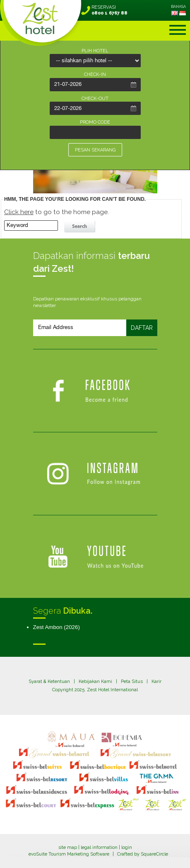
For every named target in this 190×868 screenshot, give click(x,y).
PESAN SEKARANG (95, 150)
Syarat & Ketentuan (49, 681)
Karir (156, 681)
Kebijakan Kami (95, 681)
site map (68, 847)
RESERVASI (109, 10)
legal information (99, 847)
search (81, 227)
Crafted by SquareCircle (143, 854)
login (127, 847)
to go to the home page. (57, 212)
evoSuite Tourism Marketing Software (69, 854)
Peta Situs (132, 681)
